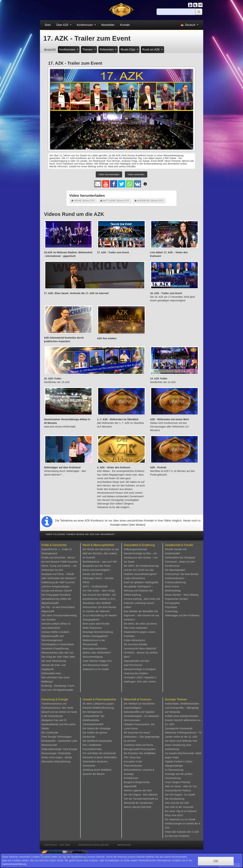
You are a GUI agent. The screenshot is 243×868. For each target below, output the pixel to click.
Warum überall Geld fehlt (138, 807)
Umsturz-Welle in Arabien (56, 632)
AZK (187, 803)
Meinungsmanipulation (95, 649)
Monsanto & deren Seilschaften (100, 757)
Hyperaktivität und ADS (137, 661)
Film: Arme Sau (132, 757)
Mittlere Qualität (115, 200)
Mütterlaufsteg (173, 591)
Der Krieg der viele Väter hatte (58, 657)
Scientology (171, 611)
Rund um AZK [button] (151, 50)
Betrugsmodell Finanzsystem (140, 749)
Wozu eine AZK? (174, 815)
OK (216, 861)
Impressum (124, 845)
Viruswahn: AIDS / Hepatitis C (140, 677)
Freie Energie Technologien (57, 737)
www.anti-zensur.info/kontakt (60, 427)
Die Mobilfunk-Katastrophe (97, 741)
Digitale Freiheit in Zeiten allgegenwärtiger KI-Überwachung (179, 766)
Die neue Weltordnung (54, 661)
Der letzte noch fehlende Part (181, 741)
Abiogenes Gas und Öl (54, 720)
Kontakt (125, 25)
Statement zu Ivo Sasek (96, 669)
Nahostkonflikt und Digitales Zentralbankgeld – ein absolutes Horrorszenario (141, 716)
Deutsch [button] (188, 25)
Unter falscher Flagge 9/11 (97, 661)
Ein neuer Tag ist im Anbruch (181, 811)
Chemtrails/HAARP (93, 724)
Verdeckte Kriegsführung (55, 649)
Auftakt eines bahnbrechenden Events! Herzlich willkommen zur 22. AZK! (183, 720)
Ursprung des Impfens (136, 673)
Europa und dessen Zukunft (57, 591)
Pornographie (172, 603)
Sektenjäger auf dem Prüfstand (182, 615)
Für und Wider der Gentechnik (99, 753)
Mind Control (172, 586)
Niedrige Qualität (149, 200)
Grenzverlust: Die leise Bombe (99, 607)
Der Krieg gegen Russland (56, 595)
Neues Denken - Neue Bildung (182, 595)
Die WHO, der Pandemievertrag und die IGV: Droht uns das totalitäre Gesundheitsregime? (141, 570)
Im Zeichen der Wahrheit (96, 611)
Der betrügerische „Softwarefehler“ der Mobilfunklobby (94, 716)
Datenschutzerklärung (94, 845)
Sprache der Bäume (94, 774)
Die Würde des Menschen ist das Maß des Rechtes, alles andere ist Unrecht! (101, 553)
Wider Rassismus (92, 628)
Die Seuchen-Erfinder (136, 644)
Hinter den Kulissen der (178, 832)
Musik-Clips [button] (128, 50)
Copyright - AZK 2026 (57, 845)
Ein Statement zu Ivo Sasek (180, 819)
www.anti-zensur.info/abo (122, 166)
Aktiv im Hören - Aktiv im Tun (181, 786)
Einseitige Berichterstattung (98, 632)
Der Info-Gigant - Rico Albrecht (141, 795)
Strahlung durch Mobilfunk (97, 770)
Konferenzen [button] (85, 25)
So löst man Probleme (177, 836)
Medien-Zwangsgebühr (95, 636)
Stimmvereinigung (93, 657)
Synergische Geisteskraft (179, 728)
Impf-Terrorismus (133, 665)
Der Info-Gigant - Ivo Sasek (180, 795)
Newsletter (108, 25)
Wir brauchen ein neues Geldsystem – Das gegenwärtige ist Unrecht (142, 737)
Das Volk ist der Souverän (179, 807)
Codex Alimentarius (135, 578)
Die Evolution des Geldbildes (140, 753)
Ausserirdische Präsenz (178, 790)
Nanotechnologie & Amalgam (140, 669)
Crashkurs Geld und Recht (138, 745)
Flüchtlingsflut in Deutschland (58, 644)
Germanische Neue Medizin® (140, 649)
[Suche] (176, 12)
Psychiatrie (171, 607)
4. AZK (195, 832)
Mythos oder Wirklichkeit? (97, 653)
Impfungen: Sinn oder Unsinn (140, 682)
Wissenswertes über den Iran (58, 653)
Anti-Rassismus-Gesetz (96, 665)
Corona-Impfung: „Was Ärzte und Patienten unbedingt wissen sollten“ (142, 603)
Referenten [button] (107, 50)
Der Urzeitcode (50, 733)
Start (48, 25)
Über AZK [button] (63, 25)
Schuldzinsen (131, 778)
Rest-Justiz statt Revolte (96, 624)
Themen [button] (88, 50)
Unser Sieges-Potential (178, 782)
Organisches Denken (177, 599)
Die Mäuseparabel (175, 570)
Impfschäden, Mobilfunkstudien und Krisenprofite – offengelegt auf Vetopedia (182, 708)
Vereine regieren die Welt (138, 790)
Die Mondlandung (175, 799)
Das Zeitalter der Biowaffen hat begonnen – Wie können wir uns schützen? (142, 615)
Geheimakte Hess (51, 673)
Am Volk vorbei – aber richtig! (99, 591)
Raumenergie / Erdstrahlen (56, 753)
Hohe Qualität (83, 200)
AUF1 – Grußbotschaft (95, 586)
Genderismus (172, 566)
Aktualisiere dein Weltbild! (97, 603)
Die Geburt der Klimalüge (97, 728)
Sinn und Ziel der (175, 803)
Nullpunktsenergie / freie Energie (60, 749)
